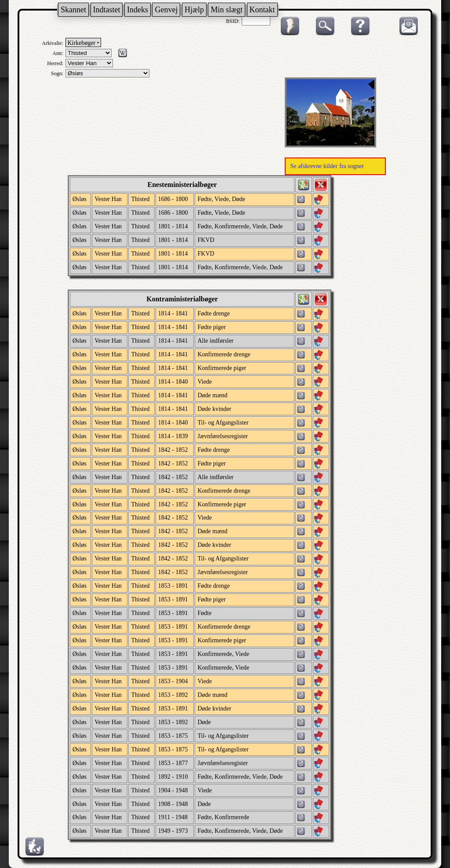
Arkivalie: (53, 43)
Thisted (140, 199)
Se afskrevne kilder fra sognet (327, 166)
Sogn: (57, 73)
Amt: (58, 53)
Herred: (55, 63)
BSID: (233, 21)
